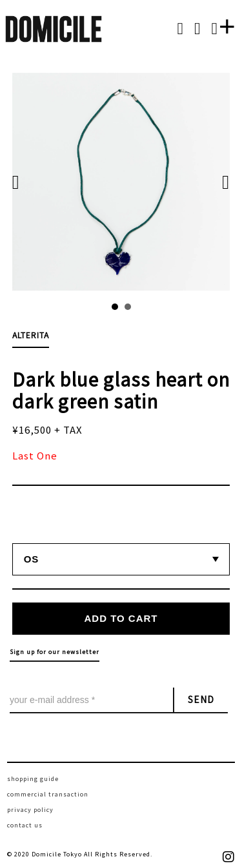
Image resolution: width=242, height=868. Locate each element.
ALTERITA (31, 335)
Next (219, 182)
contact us (25, 825)
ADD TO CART (121, 618)
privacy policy (30, 810)
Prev (23, 182)
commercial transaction (48, 794)
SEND (201, 699)
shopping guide (33, 779)
